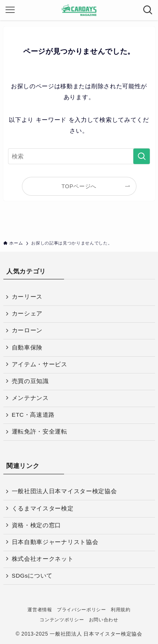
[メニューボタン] (10, 10)
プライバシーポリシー (82, 610)
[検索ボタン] (148, 10)
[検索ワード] (79, 156)
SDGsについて (32, 576)
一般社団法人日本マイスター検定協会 (64, 491)
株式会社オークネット (43, 559)
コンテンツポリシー (62, 620)
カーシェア (27, 314)
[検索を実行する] (142, 156)
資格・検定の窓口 (36, 525)
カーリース (27, 297)
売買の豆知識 (30, 381)
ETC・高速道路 (33, 415)
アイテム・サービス (40, 364)
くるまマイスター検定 (43, 509)
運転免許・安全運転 (40, 432)
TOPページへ (79, 186)
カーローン (27, 330)
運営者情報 (40, 610)
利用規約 (121, 610)
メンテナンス (30, 398)
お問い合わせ (104, 620)
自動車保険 (27, 348)
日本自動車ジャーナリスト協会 (55, 542)
